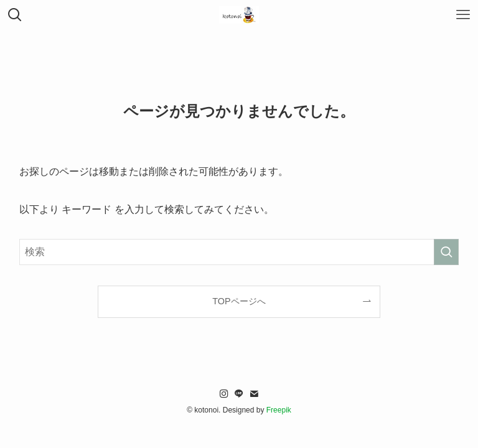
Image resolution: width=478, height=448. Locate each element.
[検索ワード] (239, 252)
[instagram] (224, 394)
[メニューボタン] (463, 15)
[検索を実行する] (446, 252)
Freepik (279, 410)
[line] (239, 394)
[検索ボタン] (15, 15)
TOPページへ (239, 301)
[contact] (254, 394)
